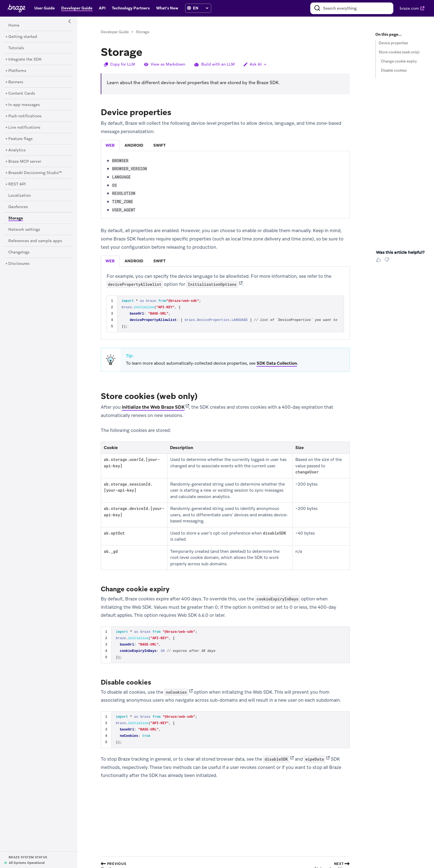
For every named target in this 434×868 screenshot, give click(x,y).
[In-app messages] (24, 105)
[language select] (201, 8)
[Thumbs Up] (379, 262)
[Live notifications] (24, 128)
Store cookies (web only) (399, 52)
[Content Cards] (22, 94)
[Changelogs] (19, 252)
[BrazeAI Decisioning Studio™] (35, 173)
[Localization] (20, 196)
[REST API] (17, 184)
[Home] (14, 25)
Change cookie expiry (399, 61)
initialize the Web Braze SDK (153, 407)
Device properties (393, 43)
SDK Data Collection (277, 363)
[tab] (110, 146)
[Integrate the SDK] (25, 59)
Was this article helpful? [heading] (400, 252)
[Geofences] (18, 207)
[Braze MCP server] (25, 162)
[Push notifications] (25, 116)
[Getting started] (23, 37)
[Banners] (16, 82)
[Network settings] (24, 230)
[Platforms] (17, 71)
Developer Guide (115, 32)
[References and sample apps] (35, 241)
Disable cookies (394, 70)
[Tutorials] (16, 48)
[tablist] (225, 145)
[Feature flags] (20, 139)
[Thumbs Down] (388, 262)
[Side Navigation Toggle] (70, 22)
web (110, 145)
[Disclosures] (19, 264)
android (134, 145)
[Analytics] (17, 150)
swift (159, 145)
